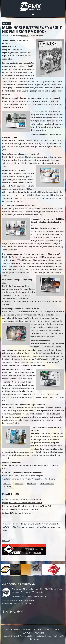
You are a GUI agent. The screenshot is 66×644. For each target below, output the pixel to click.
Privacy (17, 630)
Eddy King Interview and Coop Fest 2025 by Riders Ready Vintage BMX (27, 506)
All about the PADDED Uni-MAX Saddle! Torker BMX (20, 510)
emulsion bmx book (47, 484)
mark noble (8, 487)
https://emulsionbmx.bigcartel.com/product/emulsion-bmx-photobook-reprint (29, 479)
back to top (6, 541)
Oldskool (7, 23)
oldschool (20, 484)
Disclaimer (38, 630)
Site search (39, 633)
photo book (32, 484)
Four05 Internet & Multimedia (51, 636)
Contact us (28, 633)
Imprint (9, 630)
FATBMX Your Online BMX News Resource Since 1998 (33, 6)
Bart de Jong (25, 36)
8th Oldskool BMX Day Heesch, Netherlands (17, 513)
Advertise (58, 630)
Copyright (27, 630)
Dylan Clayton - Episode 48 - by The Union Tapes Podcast (22, 503)
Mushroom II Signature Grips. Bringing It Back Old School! (22, 499)
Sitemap (48, 630)
